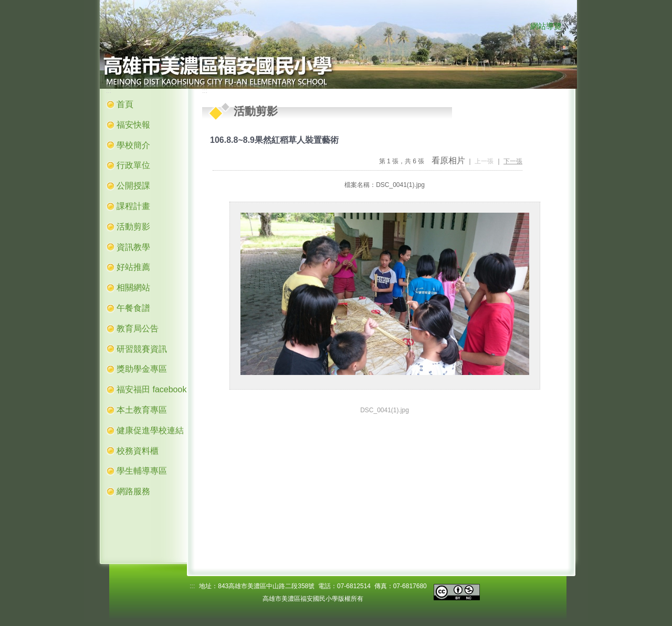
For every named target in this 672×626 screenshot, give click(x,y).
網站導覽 (546, 26)
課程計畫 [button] (133, 206)
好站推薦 (133, 267)
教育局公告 (138, 328)
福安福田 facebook (151, 389)
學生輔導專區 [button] (142, 471)
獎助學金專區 (142, 369)
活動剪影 (133, 227)
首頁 (125, 104)
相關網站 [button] (133, 288)
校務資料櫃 (138, 451)
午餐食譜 (133, 308)
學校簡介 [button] (133, 145)
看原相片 (448, 160)
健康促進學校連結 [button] (150, 430)
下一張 (513, 161)
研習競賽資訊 (142, 349)
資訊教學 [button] (133, 247)
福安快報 (133, 125)
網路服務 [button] (133, 491)
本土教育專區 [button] (142, 410)
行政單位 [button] (133, 165)
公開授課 (133, 186)
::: (520, 27)
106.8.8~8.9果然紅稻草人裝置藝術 (274, 140)
